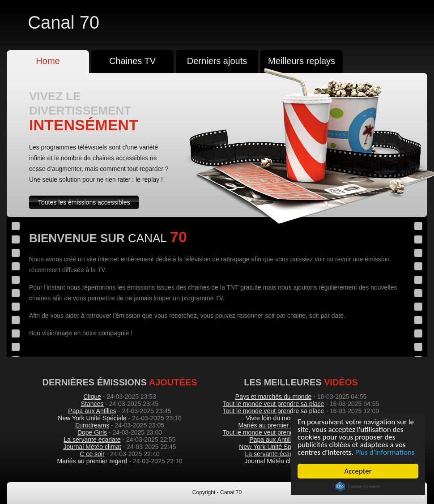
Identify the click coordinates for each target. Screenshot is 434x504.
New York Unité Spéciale (92, 418)
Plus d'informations (385, 452)
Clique (92, 397)
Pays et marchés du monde (273, 397)
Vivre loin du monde (273, 418)
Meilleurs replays (302, 61)
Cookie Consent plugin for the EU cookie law (358, 487)
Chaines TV (132, 61)
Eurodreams (92, 425)
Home (48, 61)
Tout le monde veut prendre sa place (273, 404)
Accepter (358, 471)
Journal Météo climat (92, 447)
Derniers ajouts (217, 61)
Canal (64, 22)
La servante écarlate (92, 440)
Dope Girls (92, 432)
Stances (92, 404)
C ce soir (92, 454)
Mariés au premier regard (92, 461)
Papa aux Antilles (92, 411)
